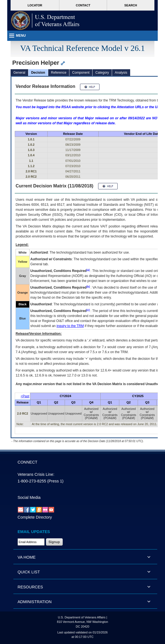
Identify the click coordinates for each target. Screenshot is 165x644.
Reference (59, 73)
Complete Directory (35, 517)
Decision (38, 73)
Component (81, 73)
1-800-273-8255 (32, 481)
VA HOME (27, 557)
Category (102, 73)
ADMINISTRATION (35, 602)
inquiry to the (70, 326)
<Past (25, 396)
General (19, 73)
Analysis (121, 73)
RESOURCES (30, 587)
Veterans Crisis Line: (36, 474)
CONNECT (27, 462)
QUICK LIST (29, 572)
